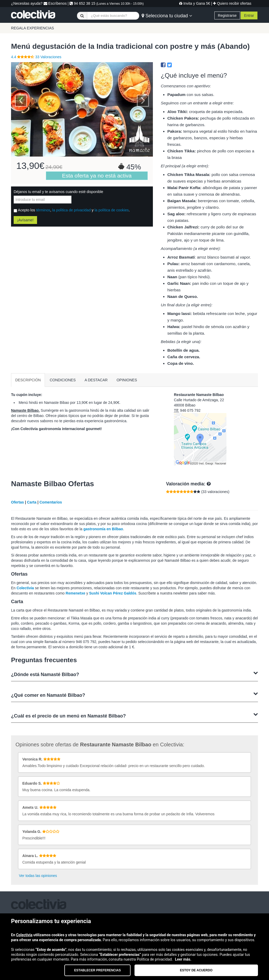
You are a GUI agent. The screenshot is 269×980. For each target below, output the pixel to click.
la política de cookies (112, 210)
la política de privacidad (71, 210)
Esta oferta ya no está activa (97, 176)
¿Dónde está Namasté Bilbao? (134, 674)
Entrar (249, 15)
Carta (32, 502)
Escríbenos (55, 3)
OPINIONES (127, 380)
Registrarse (227, 15)
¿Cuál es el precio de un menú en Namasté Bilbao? (134, 715)
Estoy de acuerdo (196, 970)
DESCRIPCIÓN (28, 380)
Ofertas (17, 502)
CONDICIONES (63, 380)
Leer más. (183, 959)
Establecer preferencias (97, 970)
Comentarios (51, 502)
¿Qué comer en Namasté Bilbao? (134, 695)
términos (43, 210)
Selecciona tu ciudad (167, 16)
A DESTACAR (96, 380)
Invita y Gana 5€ (195, 3)
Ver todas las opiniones (38, 876)
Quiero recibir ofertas (232, 3)
